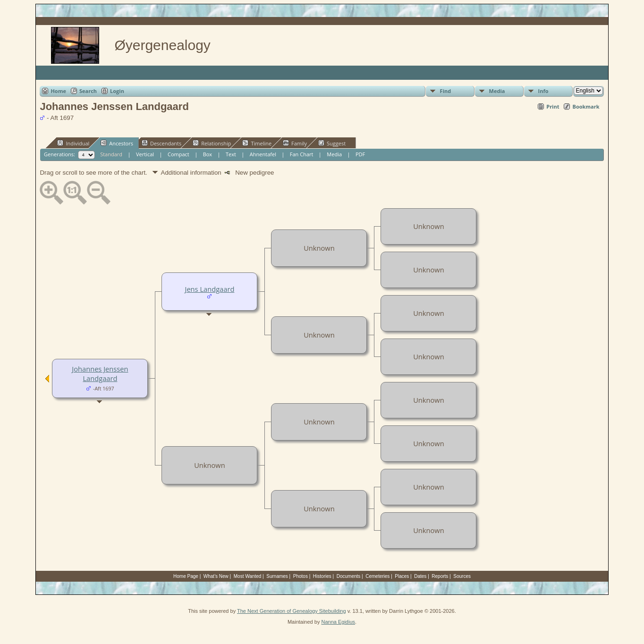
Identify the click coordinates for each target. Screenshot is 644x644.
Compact (178, 154)
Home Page (186, 576)
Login (117, 91)
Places (402, 576)
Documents (349, 576)
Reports (440, 576)
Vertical (145, 154)
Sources (462, 576)
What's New (216, 576)
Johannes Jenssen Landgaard (100, 373)
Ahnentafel (263, 154)
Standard (111, 154)
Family (295, 143)
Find (446, 91)
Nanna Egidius (338, 622)
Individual (73, 143)
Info (543, 91)
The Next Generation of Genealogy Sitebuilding (292, 611)
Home (58, 91)
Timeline (257, 143)
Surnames (277, 576)
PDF (360, 154)
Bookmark (586, 106)
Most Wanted (248, 576)
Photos (301, 576)
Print (553, 106)
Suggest (332, 143)
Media (497, 91)
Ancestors (117, 143)
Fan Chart (302, 154)
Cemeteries (377, 576)
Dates (420, 576)
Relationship (212, 143)
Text (231, 154)
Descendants (161, 143)
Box (208, 154)
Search (88, 91)
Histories (322, 576)
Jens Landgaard (209, 289)
